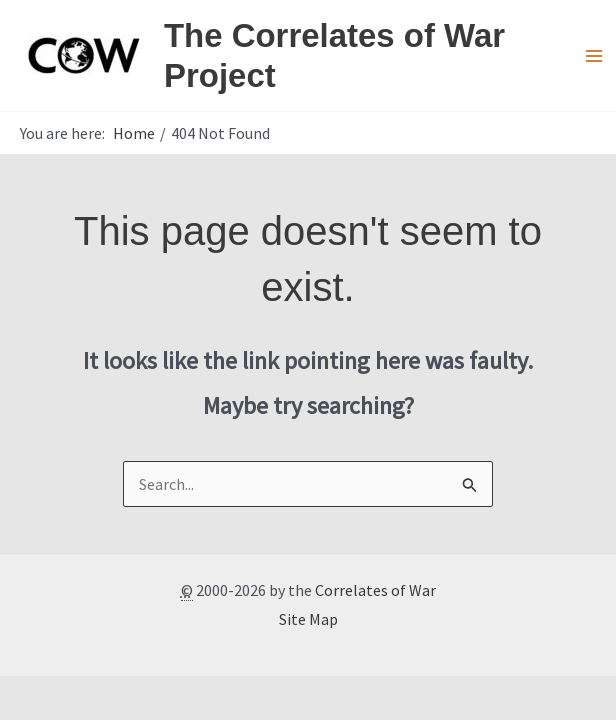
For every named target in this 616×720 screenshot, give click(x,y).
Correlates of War (375, 590)
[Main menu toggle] (594, 56)
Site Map (308, 619)
